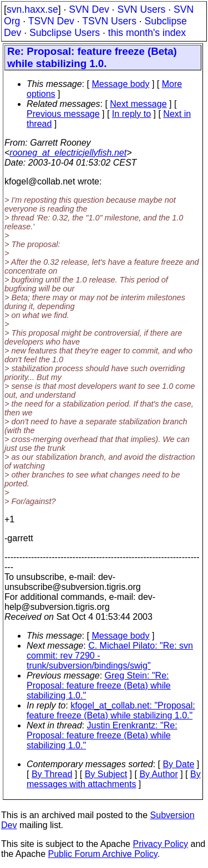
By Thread (52, 774)
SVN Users (141, 9)
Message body (120, 84)
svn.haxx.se (32, 9)
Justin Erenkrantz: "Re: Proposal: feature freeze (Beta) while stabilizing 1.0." (102, 735)
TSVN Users (109, 21)
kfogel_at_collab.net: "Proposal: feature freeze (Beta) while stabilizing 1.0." (111, 710)
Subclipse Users (65, 33)
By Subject (106, 774)
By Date (178, 764)
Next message (138, 104)
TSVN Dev (51, 21)
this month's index (147, 33)
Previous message (63, 114)
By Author (158, 774)
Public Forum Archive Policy (103, 854)
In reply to (131, 114)
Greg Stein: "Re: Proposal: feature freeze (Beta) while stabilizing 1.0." (99, 685)
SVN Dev (89, 9)
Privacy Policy (160, 844)
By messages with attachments (114, 779)
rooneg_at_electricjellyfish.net (68, 153)
